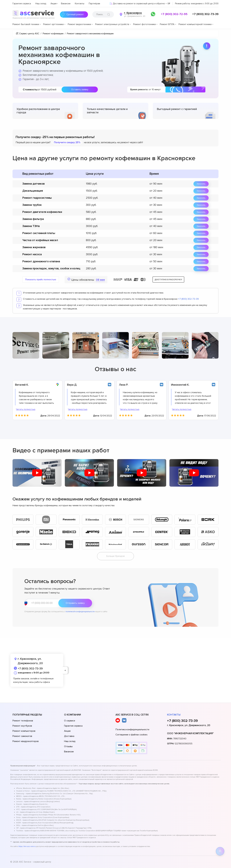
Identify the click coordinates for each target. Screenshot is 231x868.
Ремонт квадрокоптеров (26, 741)
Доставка (69, 736)
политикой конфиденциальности (80, 612)
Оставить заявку (80, 89)
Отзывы (68, 746)
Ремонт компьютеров (24, 731)
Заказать (201, 184)
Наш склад (41, 4)
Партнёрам (94, 4)
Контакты (80, 4)
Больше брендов (115, 556)
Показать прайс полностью (41, 280)
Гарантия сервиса (22, 4)
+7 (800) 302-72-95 (174, 14)
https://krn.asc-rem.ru (27, 846)
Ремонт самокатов (22, 736)
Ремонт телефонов (23, 721)
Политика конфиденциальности (132, 729)
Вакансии (66, 4)
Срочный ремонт (72, 14)
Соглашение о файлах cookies (131, 735)
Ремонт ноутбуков (22, 726)
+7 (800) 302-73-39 (205, 14)
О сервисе (70, 721)
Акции (54, 4)
